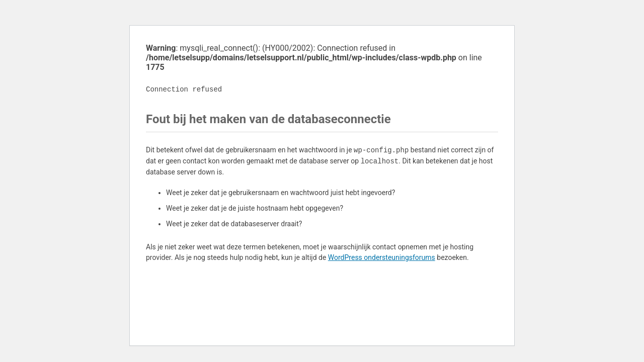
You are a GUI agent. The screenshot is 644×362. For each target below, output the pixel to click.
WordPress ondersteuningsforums (382, 257)
